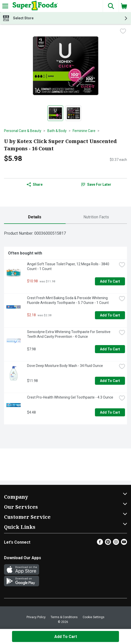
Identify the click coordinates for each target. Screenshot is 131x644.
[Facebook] (100, 543)
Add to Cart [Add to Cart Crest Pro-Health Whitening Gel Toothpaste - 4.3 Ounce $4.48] (110, 412)
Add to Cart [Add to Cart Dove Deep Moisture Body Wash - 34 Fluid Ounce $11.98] (110, 381)
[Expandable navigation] (5, 6)
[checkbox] (123, 32)
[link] (96, 184)
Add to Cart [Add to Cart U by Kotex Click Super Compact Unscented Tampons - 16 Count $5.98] (66, 637)
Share (35, 184)
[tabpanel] (65, 326)
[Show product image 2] (73, 113)
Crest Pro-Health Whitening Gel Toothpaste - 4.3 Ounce (70, 397)
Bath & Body (57, 131)
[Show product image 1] (55, 113)
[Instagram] (116, 543)
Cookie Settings (94, 617)
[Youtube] (124, 543)
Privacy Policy (36, 617)
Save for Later (96, 184)
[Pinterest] (108, 543)
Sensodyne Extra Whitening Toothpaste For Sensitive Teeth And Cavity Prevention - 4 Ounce (69, 334)
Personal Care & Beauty (23, 131)
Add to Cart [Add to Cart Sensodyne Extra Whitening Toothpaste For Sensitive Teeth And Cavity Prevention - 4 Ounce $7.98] (110, 349)
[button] (111, 6)
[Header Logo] (34, 6)
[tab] (35, 217)
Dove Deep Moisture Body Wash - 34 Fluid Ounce (65, 366)
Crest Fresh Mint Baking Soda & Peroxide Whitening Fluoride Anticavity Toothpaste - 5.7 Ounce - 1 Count (68, 300)
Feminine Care (84, 131)
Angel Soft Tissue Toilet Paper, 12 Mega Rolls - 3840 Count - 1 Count (69, 266)
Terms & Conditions (64, 617)
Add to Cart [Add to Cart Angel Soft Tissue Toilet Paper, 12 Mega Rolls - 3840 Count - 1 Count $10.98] (110, 281)
